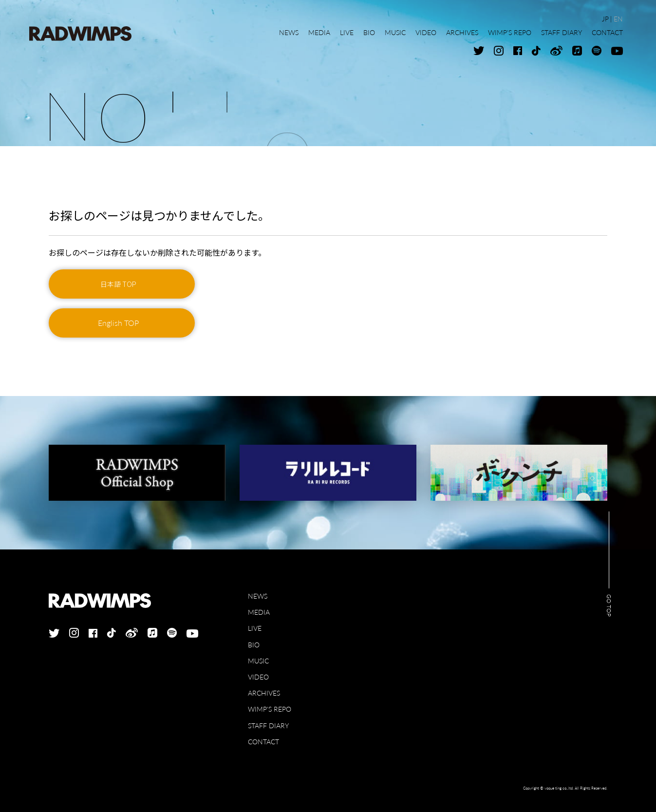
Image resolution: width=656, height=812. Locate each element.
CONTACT (263, 742)
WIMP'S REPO (270, 709)
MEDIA (259, 612)
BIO (254, 645)
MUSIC (258, 661)
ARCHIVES (264, 693)
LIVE (255, 628)
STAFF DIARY (268, 726)
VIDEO (258, 677)
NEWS (258, 596)
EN (618, 19)
